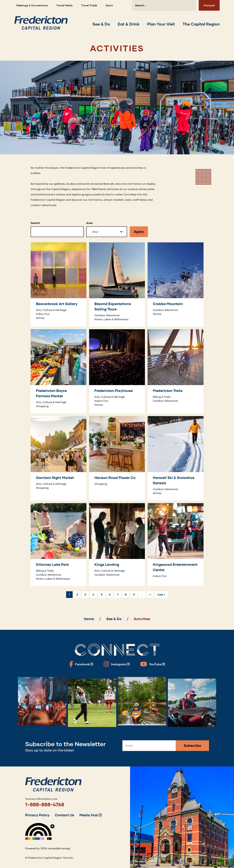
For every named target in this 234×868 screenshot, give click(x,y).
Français (209, 5)
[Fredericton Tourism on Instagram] (117, 664)
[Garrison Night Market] (59, 458)
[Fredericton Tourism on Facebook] (81, 664)
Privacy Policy (37, 815)
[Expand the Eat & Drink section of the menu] (129, 24)
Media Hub (91, 815)
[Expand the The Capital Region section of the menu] (201, 24)
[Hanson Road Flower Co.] (117, 458)
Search (35, 223)
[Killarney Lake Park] (59, 545)
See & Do (114, 619)
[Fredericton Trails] (175, 371)
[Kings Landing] (117, 545)
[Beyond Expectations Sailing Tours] (117, 284)
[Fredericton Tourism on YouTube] (153, 664)
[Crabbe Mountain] (175, 284)
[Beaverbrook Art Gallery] (59, 284)
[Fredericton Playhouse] (117, 371)
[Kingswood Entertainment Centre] (175, 545)
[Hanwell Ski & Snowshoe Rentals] (175, 458)
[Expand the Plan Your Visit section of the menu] (161, 24)
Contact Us (64, 815)
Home (89, 619)
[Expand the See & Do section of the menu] (101, 24)
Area (89, 223)
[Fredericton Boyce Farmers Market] (59, 371)
